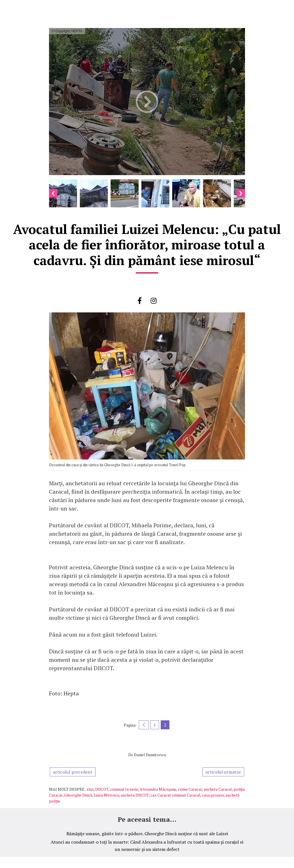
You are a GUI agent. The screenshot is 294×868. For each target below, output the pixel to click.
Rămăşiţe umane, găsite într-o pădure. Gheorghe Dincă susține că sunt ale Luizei (147, 834)
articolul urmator (223, 772)
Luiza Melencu (106, 795)
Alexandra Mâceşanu (158, 789)
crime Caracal (190, 789)
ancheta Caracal (218, 789)
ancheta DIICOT (135, 795)
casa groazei (213, 795)
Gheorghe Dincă (78, 795)
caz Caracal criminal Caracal (175, 795)
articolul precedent (73, 772)
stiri (90, 789)
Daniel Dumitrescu (150, 755)
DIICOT (102, 789)
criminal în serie (124, 789)
